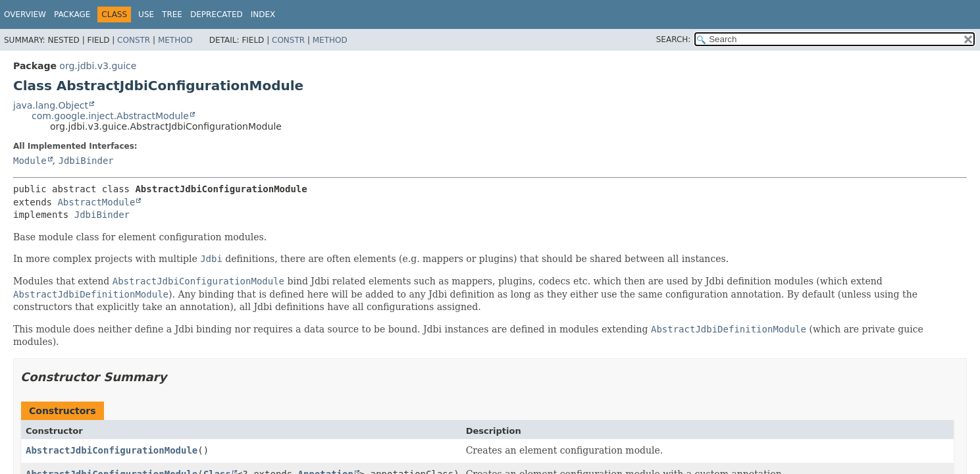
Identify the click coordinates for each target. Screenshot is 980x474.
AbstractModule (96, 202)
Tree (172, 14)
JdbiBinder (86, 161)
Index (263, 14)
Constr (134, 40)
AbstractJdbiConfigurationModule (112, 450)
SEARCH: (674, 39)
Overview (25, 14)
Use (146, 14)
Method (175, 40)
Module (30, 161)
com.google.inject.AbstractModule (110, 116)
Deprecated (217, 14)
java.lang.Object (51, 105)
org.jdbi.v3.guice (98, 66)
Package (72, 14)
